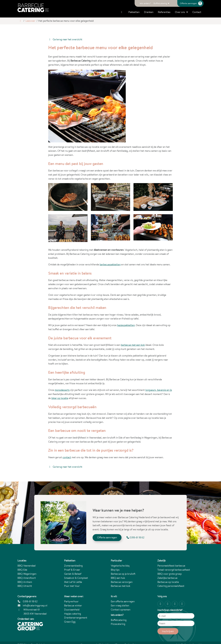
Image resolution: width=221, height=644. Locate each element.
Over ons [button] (180, 12)
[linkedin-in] (182, 604)
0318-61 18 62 (27, 601)
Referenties (164, 12)
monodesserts (62, 390)
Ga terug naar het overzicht (65, 39)
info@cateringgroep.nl (35, 605)
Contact (197, 12)
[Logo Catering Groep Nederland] (33, 8)
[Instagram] (160, 604)
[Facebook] (168, 604)
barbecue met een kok (133, 345)
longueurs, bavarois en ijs (159, 390)
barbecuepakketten (110, 264)
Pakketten (134, 12)
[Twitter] (175, 604)
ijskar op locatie (60, 398)
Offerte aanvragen (192, 3)
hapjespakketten (126, 325)
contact (67, 457)
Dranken (149, 12)
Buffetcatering (160, 3)
